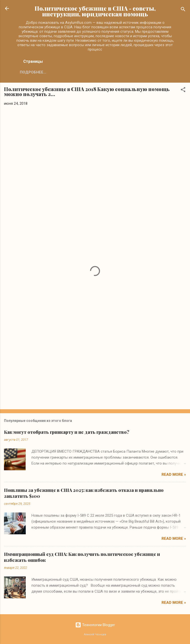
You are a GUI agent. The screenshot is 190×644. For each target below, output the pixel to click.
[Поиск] (183, 10)
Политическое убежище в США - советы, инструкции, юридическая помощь (95, 11)
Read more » (174, 475)
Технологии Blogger (95, 625)
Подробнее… (60, 72)
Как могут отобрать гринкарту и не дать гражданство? (67, 432)
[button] (183, 90)
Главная (29, 72)
